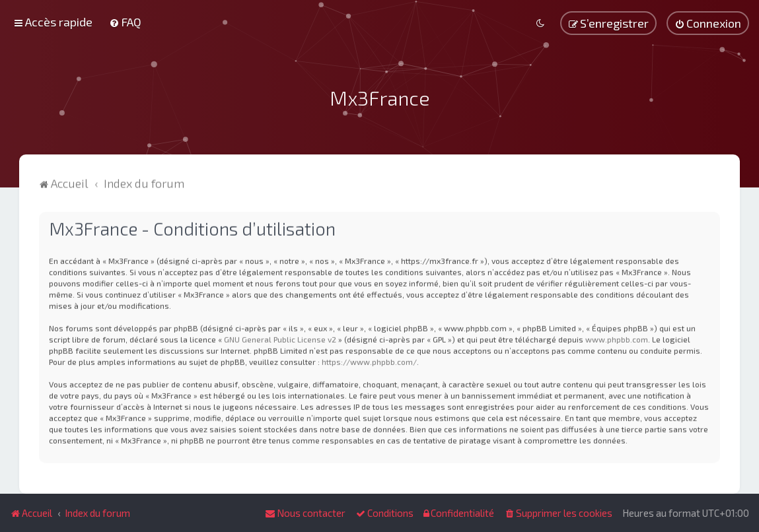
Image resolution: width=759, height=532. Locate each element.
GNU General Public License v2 (280, 338)
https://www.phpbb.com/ (369, 360)
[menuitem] (125, 22)
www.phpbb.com (617, 338)
